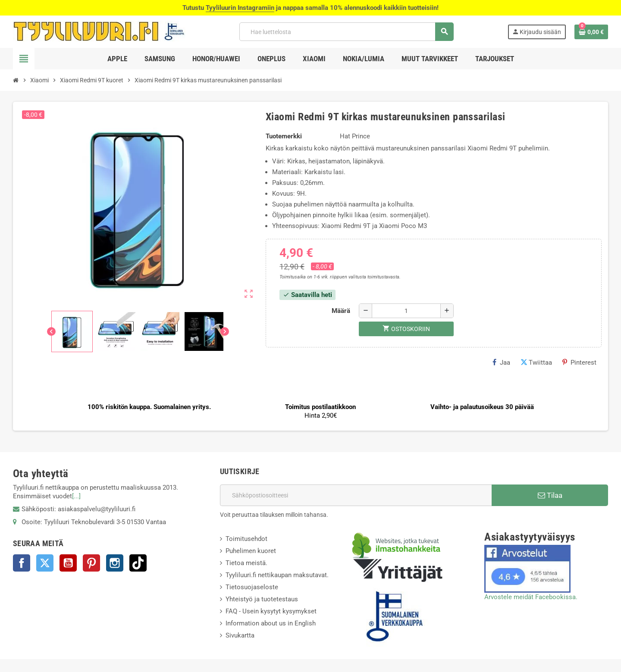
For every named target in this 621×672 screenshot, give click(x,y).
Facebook (22, 563)
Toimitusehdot (246, 539)
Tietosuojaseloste (252, 587)
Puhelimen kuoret (251, 551)
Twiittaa (536, 363)
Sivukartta (240, 635)
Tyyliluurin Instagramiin (240, 8)
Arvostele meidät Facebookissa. (531, 597)
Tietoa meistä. (246, 563)
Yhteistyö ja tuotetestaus (262, 599)
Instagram (115, 563)
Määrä (341, 311)
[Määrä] (406, 311)
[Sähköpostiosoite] (356, 495)
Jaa (501, 363)
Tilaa (550, 495)
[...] (76, 496)
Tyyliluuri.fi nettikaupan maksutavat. (277, 575)
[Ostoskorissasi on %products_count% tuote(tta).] (591, 32)
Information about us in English (271, 623)
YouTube (68, 563)
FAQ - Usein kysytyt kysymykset (271, 611)
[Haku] (346, 32)
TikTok (138, 563)
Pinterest (579, 363)
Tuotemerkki (284, 136)
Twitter (45, 563)
